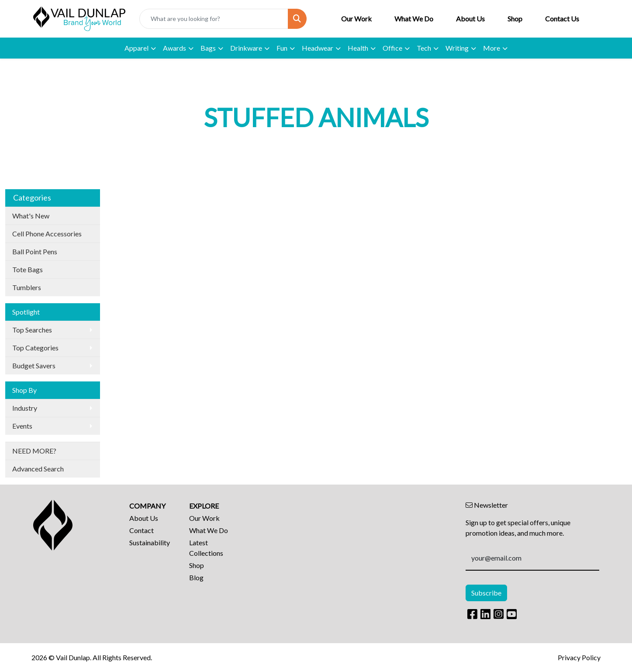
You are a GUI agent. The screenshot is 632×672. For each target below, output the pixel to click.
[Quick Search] (214, 19)
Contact (142, 530)
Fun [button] (282, 48)
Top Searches (32, 330)
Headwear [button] (318, 48)
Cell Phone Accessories (47, 234)
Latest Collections (206, 548)
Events (22, 426)
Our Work (356, 19)
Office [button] (392, 48)
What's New (31, 216)
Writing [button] (457, 48)
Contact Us (562, 19)
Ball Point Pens (35, 251)
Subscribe (486, 593)
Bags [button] (208, 48)
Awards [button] (174, 48)
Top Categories (35, 348)
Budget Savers (34, 365)
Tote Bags (28, 269)
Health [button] (358, 48)
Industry (25, 408)
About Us (470, 19)
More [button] (492, 48)
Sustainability (150, 542)
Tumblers (27, 287)
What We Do (414, 19)
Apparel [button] (136, 48)
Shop (515, 19)
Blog (196, 577)
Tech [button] (424, 48)
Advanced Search (38, 469)
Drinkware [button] (246, 48)
